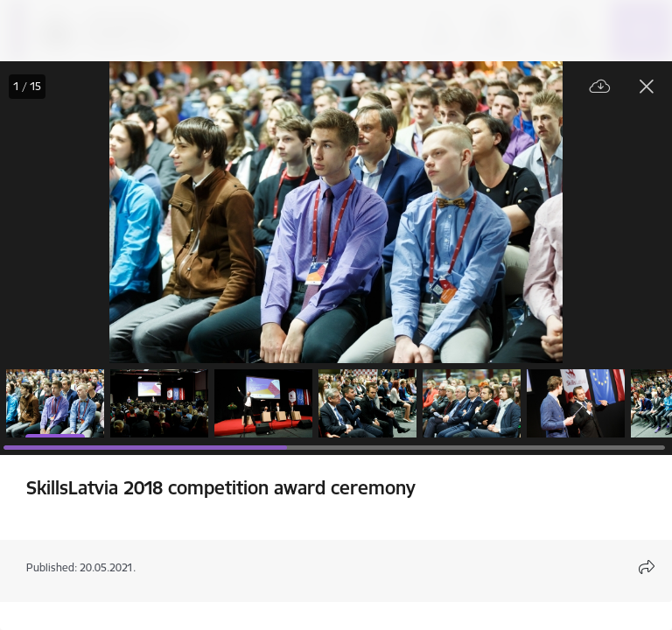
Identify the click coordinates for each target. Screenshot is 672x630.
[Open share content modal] (647, 567)
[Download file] (600, 87)
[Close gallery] (647, 87)
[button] (55, 403)
